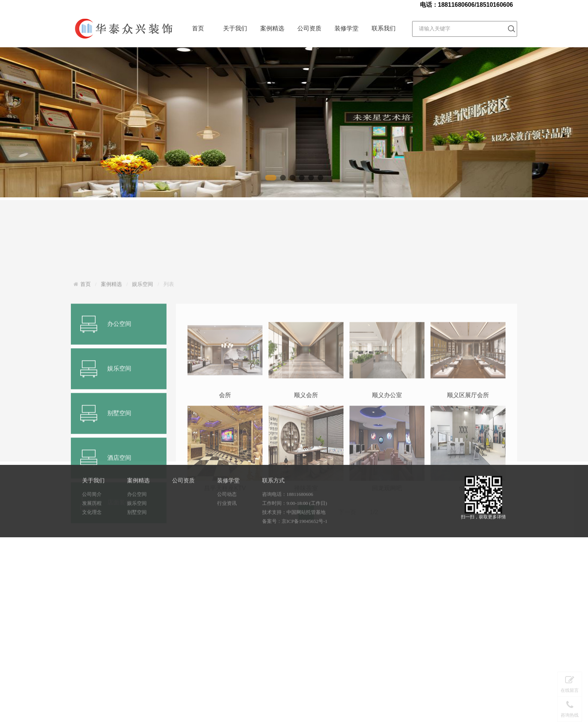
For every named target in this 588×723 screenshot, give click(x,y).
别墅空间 (137, 529)
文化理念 (92, 529)
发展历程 (92, 520)
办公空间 (119, 431)
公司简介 (92, 511)
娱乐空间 (142, 386)
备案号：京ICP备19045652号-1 (295, 538)
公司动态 (227, 511)
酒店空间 (119, 565)
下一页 (347, 620)
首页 (198, 28)
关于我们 (235, 28)
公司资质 (309, 28)
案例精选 (272, 28)
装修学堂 (346, 28)
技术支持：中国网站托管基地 (294, 529)
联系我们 (384, 28)
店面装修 (119, 610)
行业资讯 (227, 520)
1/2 (374, 620)
